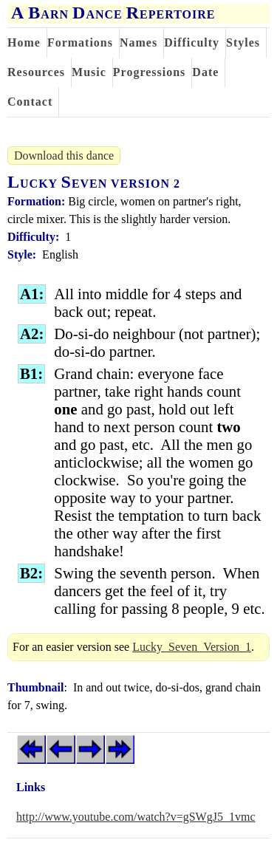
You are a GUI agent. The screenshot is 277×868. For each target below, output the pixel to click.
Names (138, 42)
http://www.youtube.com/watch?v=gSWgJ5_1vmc (136, 817)
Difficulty (192, 42)
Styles (243, 42)
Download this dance (64, 156)
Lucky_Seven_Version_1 (192, 647)
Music (89, 72)
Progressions (150, 72)
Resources (36, 72)
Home (24, 42)
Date (205, 72)
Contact (30, 102)
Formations (80, 42)
